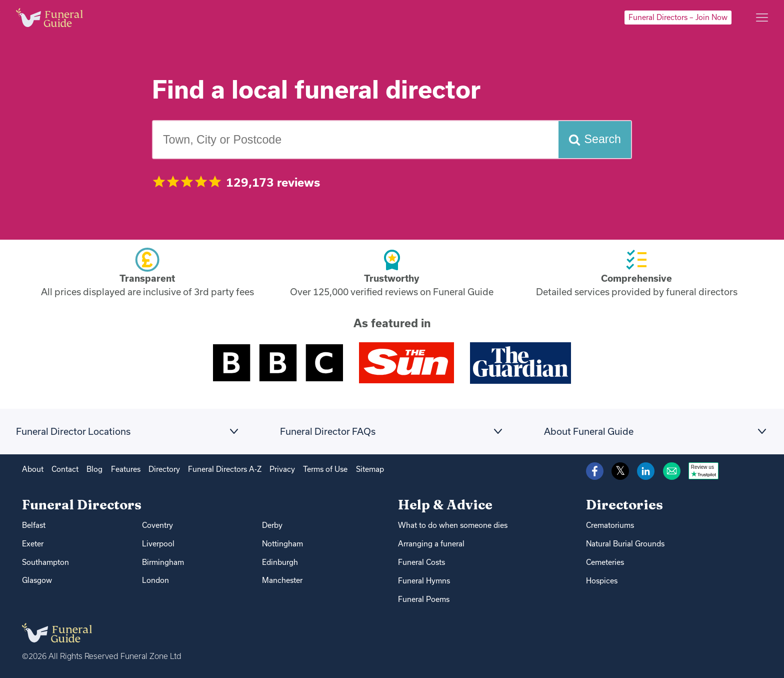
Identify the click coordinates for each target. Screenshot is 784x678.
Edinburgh (280, 562)
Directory (164, 469)
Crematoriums (610, 525)
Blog (94, 469)
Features (126, 469)
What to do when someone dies (453, 525)
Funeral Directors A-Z (225, 469)
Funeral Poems (424, 599)
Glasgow (37, 580)
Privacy (282, 469)
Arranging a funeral (431, 544)
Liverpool (158, 544)
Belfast (34, 525)
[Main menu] (762, 18)
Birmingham (163, 562)
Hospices (602, 581)
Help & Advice (445, 505)
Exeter (33, 544)
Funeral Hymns (424, 581)
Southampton (45, 562)
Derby (272, 525)
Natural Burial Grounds (625, 544)
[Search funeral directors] (595, 140)
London (155, 580)
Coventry (157, 525)
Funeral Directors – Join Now (678, 17)
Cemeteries (605, 562)
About (33, 469)
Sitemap (370, 469)
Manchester (282, 580)
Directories (624, 505)
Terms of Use (325, 469)
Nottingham (282, 544)
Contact (65, 469)
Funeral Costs (421, 562)
